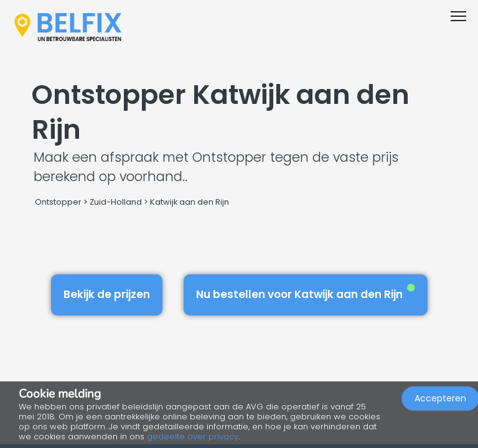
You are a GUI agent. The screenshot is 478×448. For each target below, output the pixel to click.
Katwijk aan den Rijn (190, 202)
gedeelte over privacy (193, 436)
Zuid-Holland (116, 202)
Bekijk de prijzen (107, 294)
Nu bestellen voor (306, 293)
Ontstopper (58, 202)
